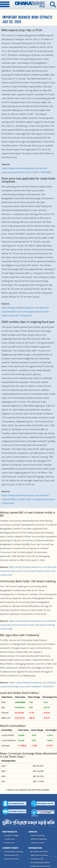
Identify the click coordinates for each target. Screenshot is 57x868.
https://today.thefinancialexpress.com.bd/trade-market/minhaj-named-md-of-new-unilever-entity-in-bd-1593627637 (28, 571)
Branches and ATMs (39, 852)
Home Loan (9, 843)
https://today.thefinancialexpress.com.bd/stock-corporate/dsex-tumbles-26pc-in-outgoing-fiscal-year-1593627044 (28, 499)
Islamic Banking (38, 835)
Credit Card (9, 839)
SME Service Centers (40, 855)
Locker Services (37, 843)
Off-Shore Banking (39, 839)
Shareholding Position (40, 862)
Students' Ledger (12, 835)
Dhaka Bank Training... (14, 852)
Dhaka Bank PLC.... (13, 855)
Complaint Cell (37, 859)
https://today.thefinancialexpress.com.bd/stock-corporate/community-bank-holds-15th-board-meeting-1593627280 (28, 625)
